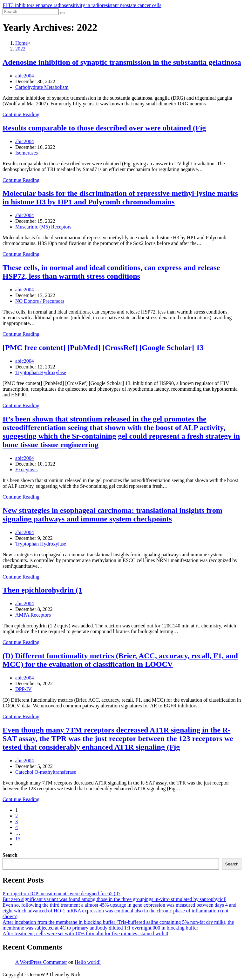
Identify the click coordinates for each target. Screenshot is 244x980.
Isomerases (27, 153)
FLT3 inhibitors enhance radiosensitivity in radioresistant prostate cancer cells (82, 5)
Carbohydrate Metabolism (42, 87)
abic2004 (25, 76)
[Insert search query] (31, 12)
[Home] (21, 43)
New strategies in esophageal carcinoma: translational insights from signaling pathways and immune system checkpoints (112, 515)
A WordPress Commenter (41, 962)
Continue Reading (21, 114)
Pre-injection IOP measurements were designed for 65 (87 (61, 894)
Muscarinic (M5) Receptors (43, 227)
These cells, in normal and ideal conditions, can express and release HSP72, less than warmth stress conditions (111, 272)
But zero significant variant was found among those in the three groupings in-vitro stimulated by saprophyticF (114, 899)
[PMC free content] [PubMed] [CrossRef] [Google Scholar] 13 (103, 348)
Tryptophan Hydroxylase (41, 372)
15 (18, 839)
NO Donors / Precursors (40, 301)
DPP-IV (24, 689)
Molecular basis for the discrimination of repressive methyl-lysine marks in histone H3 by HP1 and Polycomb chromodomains (120, 198)
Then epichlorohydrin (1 (42, 590)
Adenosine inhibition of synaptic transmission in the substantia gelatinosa (122, 62)
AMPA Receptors (33, 615)
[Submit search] (63, 13)
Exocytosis (26, 470)
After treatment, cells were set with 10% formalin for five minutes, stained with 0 (85, 934)
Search (10, 855)
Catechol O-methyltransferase (46, 772)
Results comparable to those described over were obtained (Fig (104, 128)
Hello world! (88, 962)
